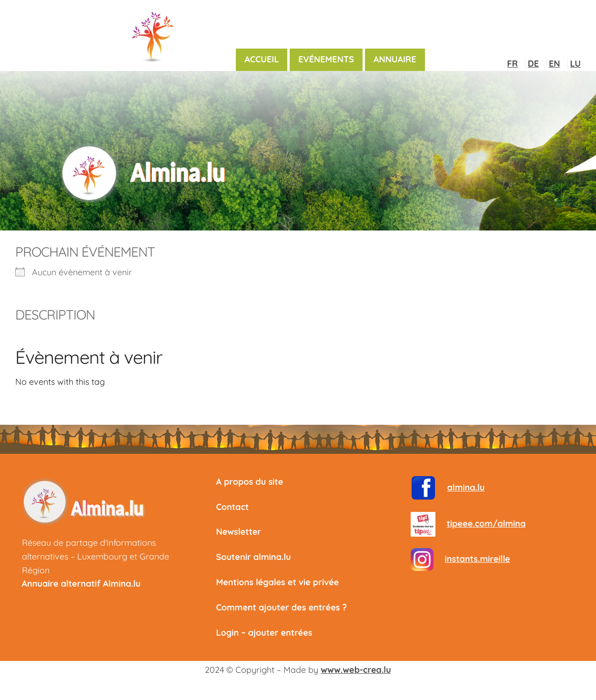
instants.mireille (478, 559)
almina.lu (466, 487)
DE (533, 64)
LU (576, 64)
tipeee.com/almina (486, 524)
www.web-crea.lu (356, 670)
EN (555, 64)
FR (512, 64)
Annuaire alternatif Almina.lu (81, 584)
